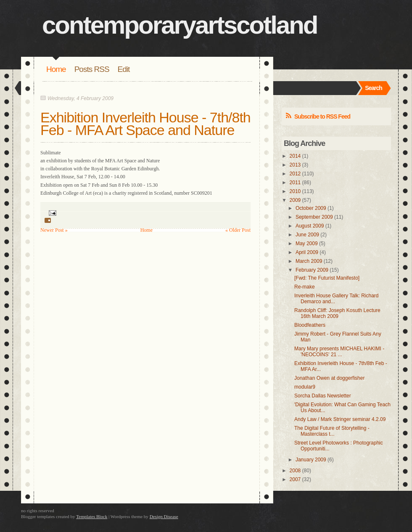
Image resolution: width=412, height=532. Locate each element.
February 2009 (312, 270)
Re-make (305, 287)
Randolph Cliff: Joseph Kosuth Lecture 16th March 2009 (337, 313)
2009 (295, 200)
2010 (295, 191)
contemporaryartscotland (180, 25)
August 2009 (310, 226)
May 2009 (307, 244)
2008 (295, 471)
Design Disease (164, 516)
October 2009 (311, 208)
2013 (295, 165)
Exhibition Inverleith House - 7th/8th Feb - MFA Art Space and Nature (145, 124)
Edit (124, 69)
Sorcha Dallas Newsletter (323, 396)
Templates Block (92, 516)
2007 (295, 479)
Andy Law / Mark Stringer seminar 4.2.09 (340, 419)
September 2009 (314, 217)
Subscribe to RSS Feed (322, 116)
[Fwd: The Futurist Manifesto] (327, 278)
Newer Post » (54, 230)
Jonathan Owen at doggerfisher (329, 378)
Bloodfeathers (310, 325)
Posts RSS (92, 69)
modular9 (305, 387)
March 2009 (309, 261)
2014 (295, 156)
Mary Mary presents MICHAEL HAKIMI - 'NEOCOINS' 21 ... (339, 352)
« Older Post (238, 230)
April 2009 (307, 252)
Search (374, 88)
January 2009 (311, 460)
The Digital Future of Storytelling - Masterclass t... (332, 431)
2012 (295, 174)
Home (56, 69)
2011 (295, 183)
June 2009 (307, 235)
